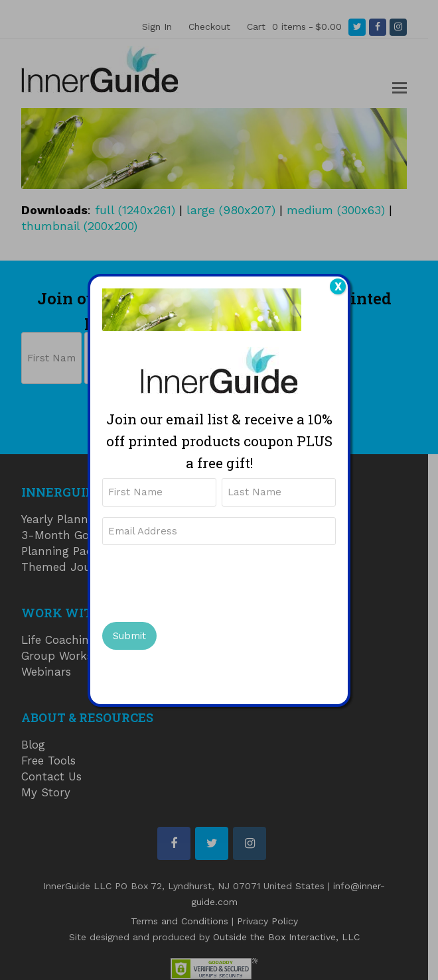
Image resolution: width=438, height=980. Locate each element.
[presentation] (203, 582)
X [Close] (338, 286)
